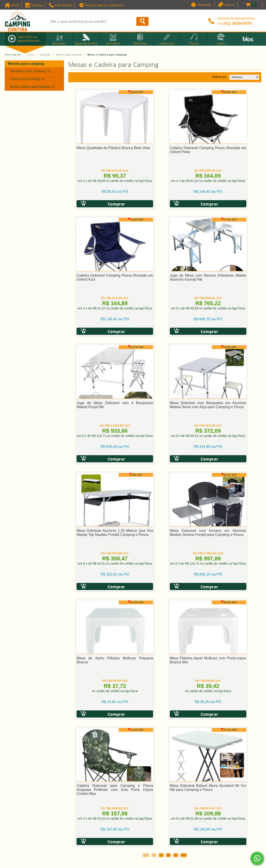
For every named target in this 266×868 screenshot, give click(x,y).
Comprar (102, 204)
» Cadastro (77, 717)
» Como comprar (82, 723)
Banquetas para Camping (30, 71)
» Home (11, 717)
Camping (45, 55)
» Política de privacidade (88, 728)
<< (146, 600)
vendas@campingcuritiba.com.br (166, 737)
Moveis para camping (69, 55)
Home (31, 55)
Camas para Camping (27, 79)
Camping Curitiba (142, 812)
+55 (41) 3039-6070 (156, 720)
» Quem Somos (17, 723)
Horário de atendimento (160, 746)
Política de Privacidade (88, 680)
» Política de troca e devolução (94, 734)
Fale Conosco (151, 729)
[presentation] (96, 666)
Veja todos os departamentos (24, 39)
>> (184, 600)
